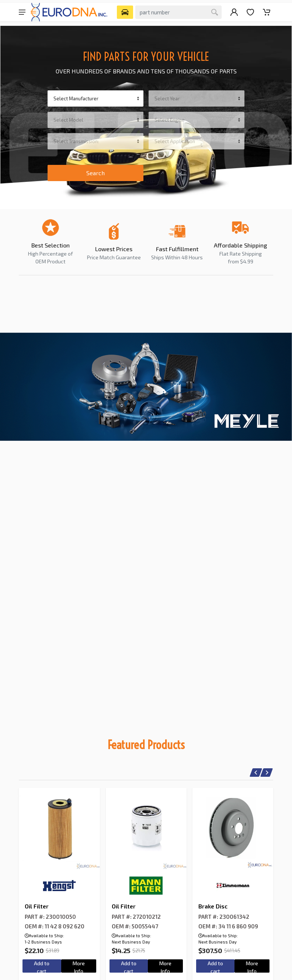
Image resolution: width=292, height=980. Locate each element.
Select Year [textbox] (167, 98)
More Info (79, 966)
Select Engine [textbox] (170, 120)
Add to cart (42, 966)
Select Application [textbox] (175, 141)
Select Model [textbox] (68, 120)
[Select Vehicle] (125, 12)
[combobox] (95, 98)
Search (95, 173)
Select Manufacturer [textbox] (76, 98)
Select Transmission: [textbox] (76, 141)
